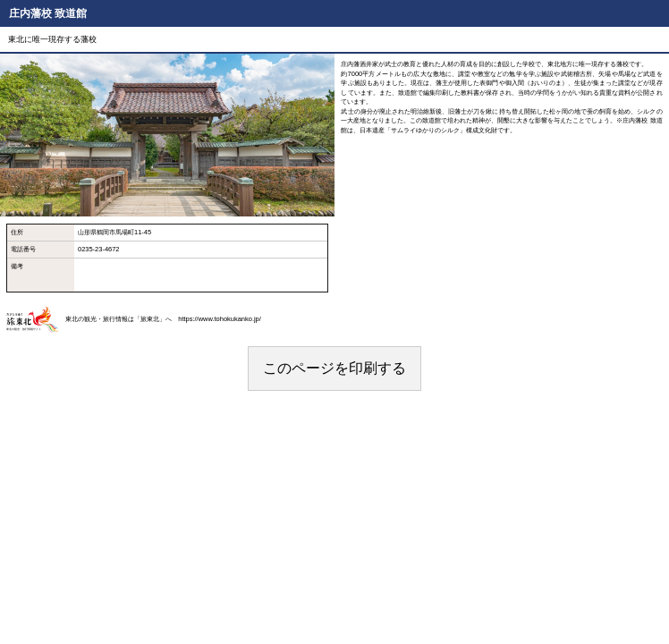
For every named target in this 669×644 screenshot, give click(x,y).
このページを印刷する (334, 368)
